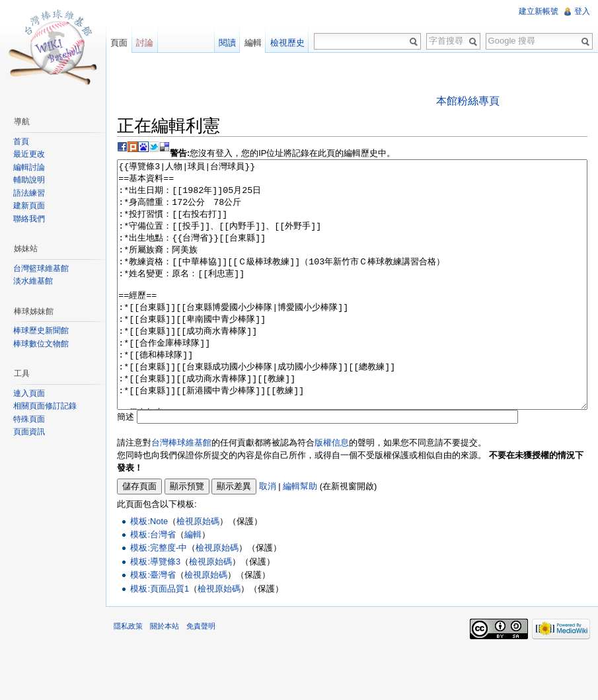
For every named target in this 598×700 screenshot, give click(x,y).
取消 (268, 536)
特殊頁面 (29, 419)
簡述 (126, 466)
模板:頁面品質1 (160, 638)
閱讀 (227, 43)
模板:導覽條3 (155, 611)
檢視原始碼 (198, 571)
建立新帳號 (539, 11)
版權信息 (332, 492)
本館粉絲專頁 (468, 101)
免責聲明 (201, 676)
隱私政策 (128, 676)
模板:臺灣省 (153, 624)
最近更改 (29, 154)
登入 (582, 11)
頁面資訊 (29, 432)
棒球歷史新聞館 (41, 331)
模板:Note (149, 571)
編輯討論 (29, 167)
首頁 (21, 141)
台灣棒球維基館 (181, 492)
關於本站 (165, 676)
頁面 (119, 43)
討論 (145, 43)
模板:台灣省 (153, 584)
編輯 (193, 584)
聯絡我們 (29, 219)
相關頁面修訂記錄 (45, 406)
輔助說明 (29, 180)
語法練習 (29, 193)
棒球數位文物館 (41, 344)
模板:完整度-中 (159, 597)
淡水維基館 (33, 281)
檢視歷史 (287, 43)
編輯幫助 (300, 536)
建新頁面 (29, 206)
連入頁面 (29, 393)
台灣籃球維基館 (41, 268)
